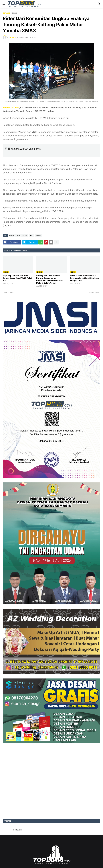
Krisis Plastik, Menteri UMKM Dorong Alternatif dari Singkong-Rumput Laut (85, 278)
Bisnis (15, 13)
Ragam (25, 235)
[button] (4, 4)
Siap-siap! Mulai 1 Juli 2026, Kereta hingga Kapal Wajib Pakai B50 (17, 278)
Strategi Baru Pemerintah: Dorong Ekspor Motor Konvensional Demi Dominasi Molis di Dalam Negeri (50, 279)
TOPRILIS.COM (11, 108)
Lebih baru (9, 292)
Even (18, 235)
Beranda (6, 13)
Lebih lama (94, 292)
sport (31, 235)
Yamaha (38, 235)
